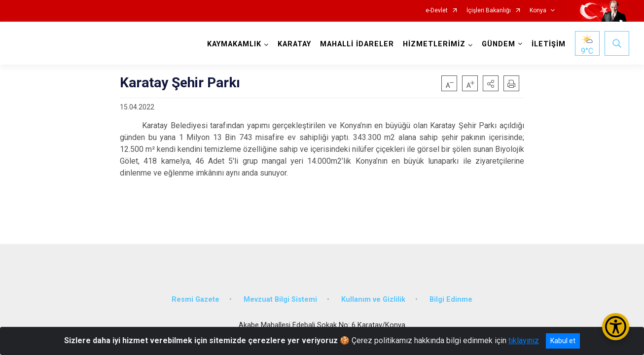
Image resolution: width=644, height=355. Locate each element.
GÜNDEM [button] (499, 44)
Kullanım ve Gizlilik (373, 300)
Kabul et (563, 341)
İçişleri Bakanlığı (489, 11)
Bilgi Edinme (451, 300)
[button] (491, 83)
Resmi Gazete (196, 300)
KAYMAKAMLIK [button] (234, 44)
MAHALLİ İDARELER (357, 44)
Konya (538, 11)
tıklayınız (524, 340)
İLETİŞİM (549, 44)
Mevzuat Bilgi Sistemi (280, 300)
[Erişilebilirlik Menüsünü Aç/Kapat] (616, 327)
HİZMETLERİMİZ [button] (434, 44)
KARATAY (294, 44)
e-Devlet (437, 11)
